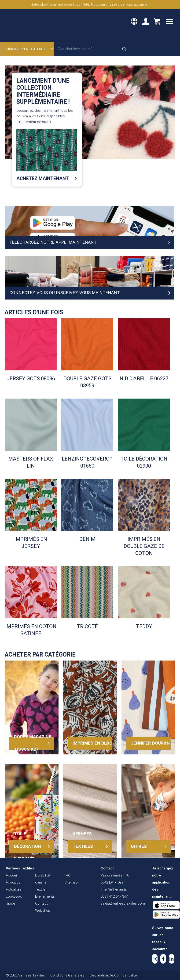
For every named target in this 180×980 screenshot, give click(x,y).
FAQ (67, 875)
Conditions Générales (67, 975)
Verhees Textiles (25, 25)
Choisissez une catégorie (29, 49)
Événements (45, 896)
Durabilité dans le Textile (42, 882)
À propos (13, 882)
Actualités (14, 889)
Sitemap (71, 882)
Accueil (12, 875)
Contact (41, 903)
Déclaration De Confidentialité (113, 975)
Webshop (43, 911)
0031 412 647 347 (114, 896)
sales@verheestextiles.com (123, 903)
